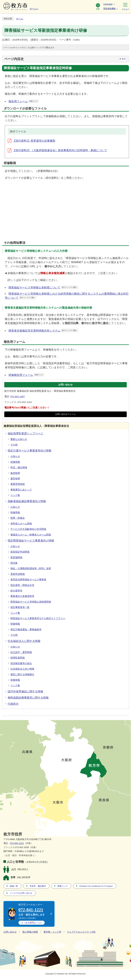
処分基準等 (16, 591)
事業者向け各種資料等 (22, 596)
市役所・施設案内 (38, 886)
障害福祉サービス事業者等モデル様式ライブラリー (38, 618)
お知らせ (15, 456)
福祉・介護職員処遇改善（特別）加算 (31, 568)
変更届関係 (16, 557)
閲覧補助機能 (110, 9)
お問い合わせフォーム (65, 414)
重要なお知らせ (19, 439)
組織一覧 (14, 886)
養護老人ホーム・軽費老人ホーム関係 (31, 535)
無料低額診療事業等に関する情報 (28, 698)
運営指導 (15, 479)
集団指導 (15, 473)
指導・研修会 (18, 518)
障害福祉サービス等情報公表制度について (43, 288)
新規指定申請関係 (20, 552)
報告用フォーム (24, 101)
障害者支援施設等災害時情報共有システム (43, 331)
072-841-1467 (18, 396)
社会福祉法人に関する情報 (24, 641)
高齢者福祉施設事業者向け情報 (27, 501)
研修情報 (15, 462)
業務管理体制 (18, 484)
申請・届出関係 (19, 468)
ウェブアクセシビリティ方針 (81, 932)
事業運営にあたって (21, 490)
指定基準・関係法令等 (22, 585)
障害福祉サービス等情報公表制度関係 (31, 602)
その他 (14, 445)
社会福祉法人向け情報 (22, 669)
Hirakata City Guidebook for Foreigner (96, 886)
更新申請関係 (18, 574)
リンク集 (15, 495)
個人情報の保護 (30, 932)
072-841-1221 (17, 843)
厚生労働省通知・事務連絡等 (26, 630)
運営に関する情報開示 (22, 675)
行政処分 (13, 704)
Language (108, 4)
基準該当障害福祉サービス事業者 (28, 580)
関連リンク (63, 886)
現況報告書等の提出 (21, 663)
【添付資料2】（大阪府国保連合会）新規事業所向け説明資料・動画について (57, 150)
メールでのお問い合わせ (21, 893)
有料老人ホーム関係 (21, 524)
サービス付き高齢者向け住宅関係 (28, 529)
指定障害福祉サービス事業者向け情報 (31, 541)
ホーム (20, 19)
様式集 (14, 563)
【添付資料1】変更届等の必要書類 (31, 141)
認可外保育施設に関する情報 (25, 691)
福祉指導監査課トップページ (25, 433)
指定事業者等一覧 (20, 607)
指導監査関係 (18, 658)
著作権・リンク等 (52, 932)
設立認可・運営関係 (21, 652)
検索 (98, 7)
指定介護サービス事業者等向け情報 (30, 451)
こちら (32, 923)
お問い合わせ (10, 932)
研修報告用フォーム (26, 375)
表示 (124, 59)
